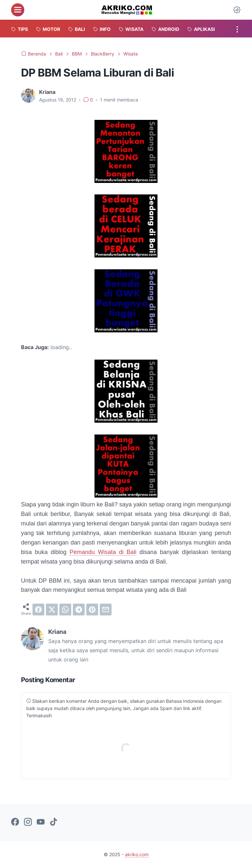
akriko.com (137, 854)
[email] (106, 610)
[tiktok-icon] (53, 822)
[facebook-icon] (15, 822)
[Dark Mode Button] (237, 10)
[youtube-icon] (41, 822)
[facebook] (38, 610)
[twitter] (52, 610)
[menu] (18, 10)
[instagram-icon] (28, 822)
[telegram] (79, 610)
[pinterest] (92, 610)
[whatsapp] (65, 610)
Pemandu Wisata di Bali (103, 552)
